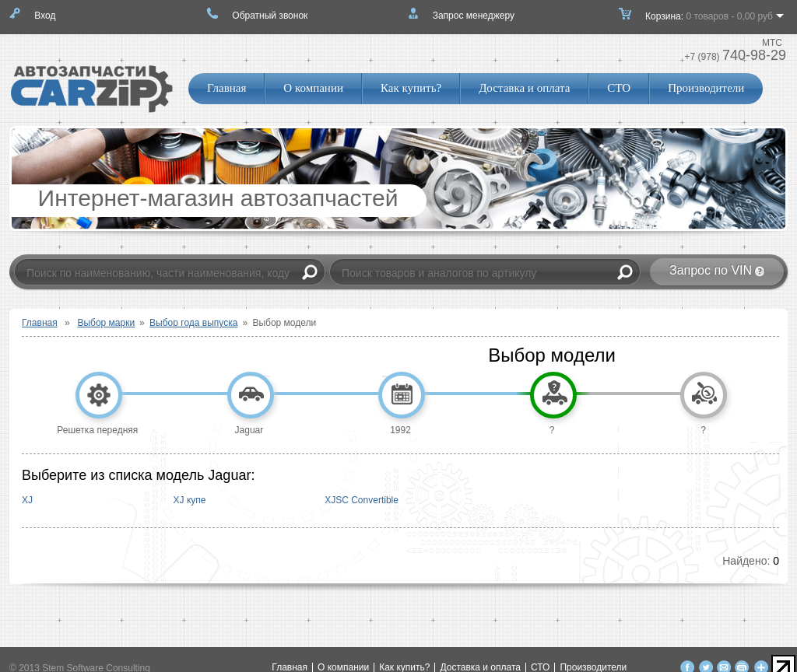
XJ (27, 500)
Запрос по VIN (711, 270)
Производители (706, 88)
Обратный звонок (270, 16)
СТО (619, 88)
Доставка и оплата (524, 88)
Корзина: (709, 21)
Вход (45, 16)
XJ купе (190, 500)
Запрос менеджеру (474, 16)
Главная (226, 88)
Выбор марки (106, 323)
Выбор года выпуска (193, 323)
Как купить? (411, 88)
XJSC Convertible (362, 500)
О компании (313, 88)
